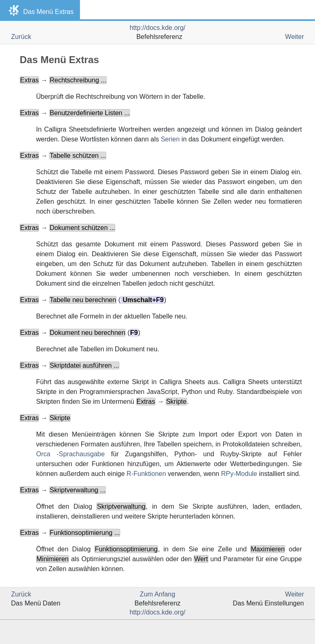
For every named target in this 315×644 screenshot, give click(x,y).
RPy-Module (239, 474)
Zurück (21, 37)
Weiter (294, 37)
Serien (170, 139)
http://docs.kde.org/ (157, 28)
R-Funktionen (146, 474)
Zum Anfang (157, 594)
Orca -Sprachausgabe (70, 454)
